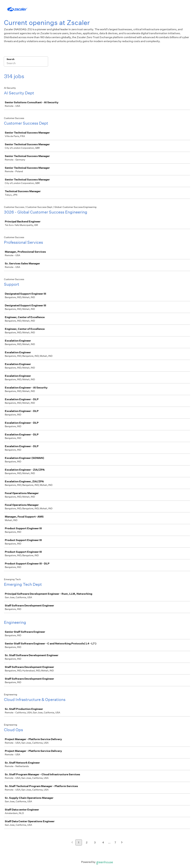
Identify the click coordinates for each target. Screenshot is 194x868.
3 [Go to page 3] (95, 842)
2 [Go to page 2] (87, 842)
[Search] (26, 64)
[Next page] (122, 843)
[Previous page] (72, 843)
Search (10, 59)
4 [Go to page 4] (103, 842)
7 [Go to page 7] (115, 842)
